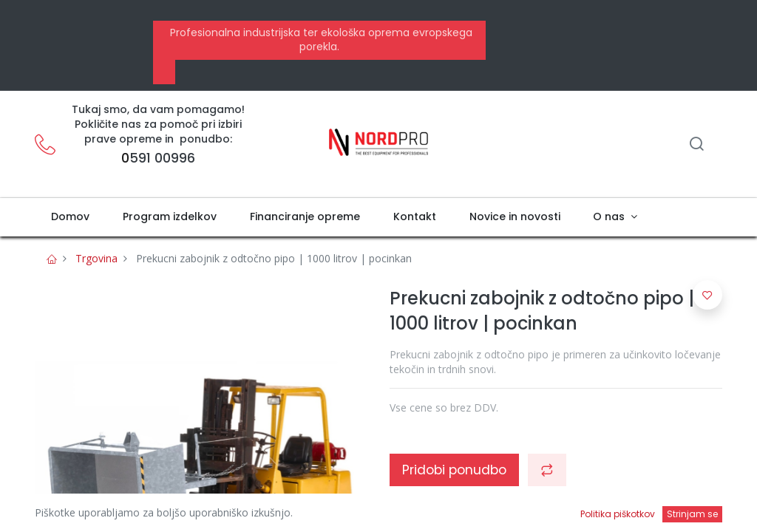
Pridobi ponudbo (454, 470)
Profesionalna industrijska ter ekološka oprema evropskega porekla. (320, 40)
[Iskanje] (696, 145)
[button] (547, 470)
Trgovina (96, 258)
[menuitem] (71, 217)
